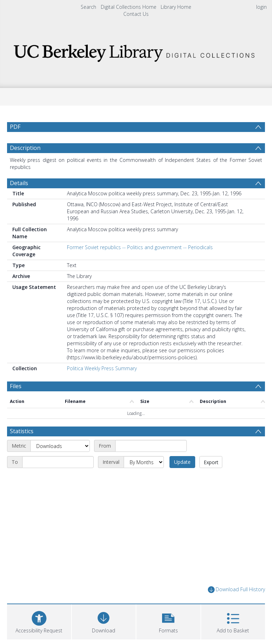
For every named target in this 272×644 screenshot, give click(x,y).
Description (25, 148)
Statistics (22, 431)
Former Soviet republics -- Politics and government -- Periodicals (140, 247)
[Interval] (144, 462)
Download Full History (236, 590)
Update (182, 462)
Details (19, 183)
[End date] (58, 462)
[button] (168, 621)
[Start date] (151, 446)
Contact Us (136, 14)
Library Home (176, 7)
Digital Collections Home (129, 7)
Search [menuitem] (88, 7)
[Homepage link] (136, 51)
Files (16, 386)
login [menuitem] (261, 7)
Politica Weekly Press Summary (102, 368)
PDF (15, 127)
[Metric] (60, 446)
